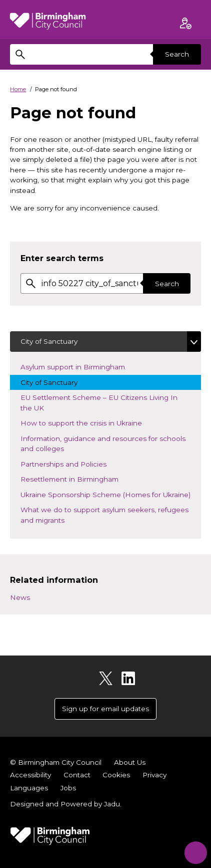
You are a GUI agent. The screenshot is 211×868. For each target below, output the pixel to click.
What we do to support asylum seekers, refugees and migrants (104, 515)
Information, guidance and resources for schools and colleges (103, 444)
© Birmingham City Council (56, 762)
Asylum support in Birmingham (81, 366)
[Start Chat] (193, 850)
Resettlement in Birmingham (78, 478)
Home (18, 89)
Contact (77, 775)
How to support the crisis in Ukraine (90, 422)
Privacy (154, 775)
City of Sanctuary (49, 341)
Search (177, 54)
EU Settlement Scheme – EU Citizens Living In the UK (99, 402)
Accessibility (30, 775)
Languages (29, 788)
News (20, 597)
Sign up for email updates (105, 709)
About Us (130, 762)
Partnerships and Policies (72, 463)
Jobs (68, 788)
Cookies (116, 775)
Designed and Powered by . (66, 804)
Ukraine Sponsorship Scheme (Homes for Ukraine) (111, 494)
